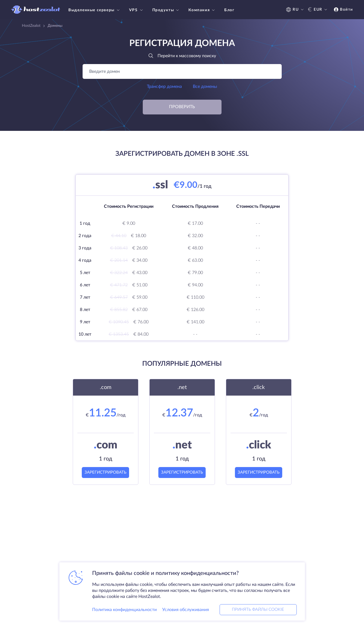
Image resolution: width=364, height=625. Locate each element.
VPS (137, 10)
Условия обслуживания (186, 610)
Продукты (166, 10)
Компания (202, 10)
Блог (229, 10)
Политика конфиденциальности (124, 610)
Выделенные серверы (95, 10)
